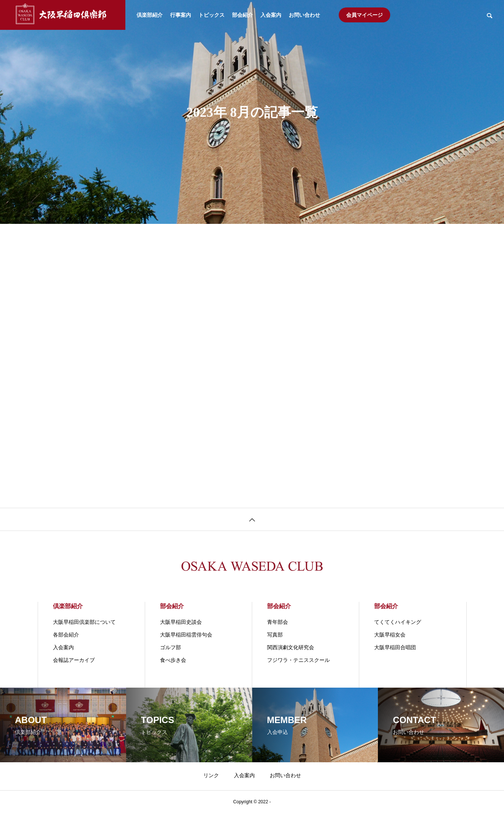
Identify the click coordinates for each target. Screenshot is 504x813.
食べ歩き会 (173, 660)
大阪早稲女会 (390, 635)
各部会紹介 (66, 635)
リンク (211, 775)
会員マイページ (364, 15)
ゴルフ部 (170, 647)
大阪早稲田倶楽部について (84, 622)
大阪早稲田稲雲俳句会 (186, 635)
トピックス (212, 15)
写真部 (275, 635)
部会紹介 (242, 15)
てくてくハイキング (398, 622)
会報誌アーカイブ (74, 660)
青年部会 (278, 622)
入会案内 (271, 15)
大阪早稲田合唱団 (395, 647)
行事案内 (181, 15)
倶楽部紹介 (150, 15)
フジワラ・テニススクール (298, 660)
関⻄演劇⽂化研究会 (291, 647)
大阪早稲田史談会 (181, 622)
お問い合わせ (304, 15)
